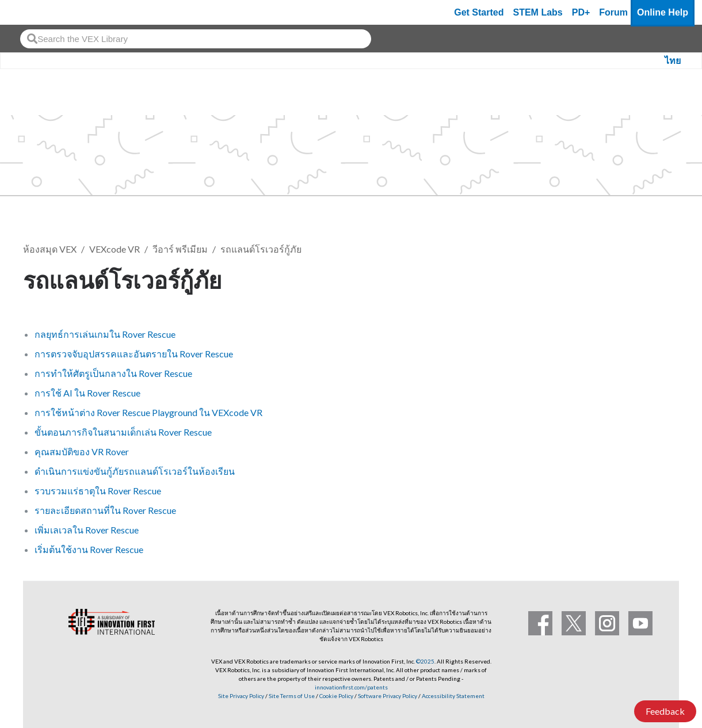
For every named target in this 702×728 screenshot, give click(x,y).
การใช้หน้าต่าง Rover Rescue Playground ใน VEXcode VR (148, 412)
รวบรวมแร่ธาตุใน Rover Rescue (98, 491)
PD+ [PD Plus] (581, 12)
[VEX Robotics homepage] (31, 12)
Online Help (663, 12)
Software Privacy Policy (388, 696)
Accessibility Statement (453, 696)
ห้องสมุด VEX (50, 249)
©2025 (425, 661)
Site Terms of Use (291, 696)
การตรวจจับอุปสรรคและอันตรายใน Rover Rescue (134, 354)
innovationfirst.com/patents (351, 687)
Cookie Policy (336, 696)
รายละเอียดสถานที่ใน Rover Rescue (105, 510)
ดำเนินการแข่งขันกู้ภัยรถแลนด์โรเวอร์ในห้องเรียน (135, 471)
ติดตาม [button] (650, 278)
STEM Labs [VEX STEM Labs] (538, 12)
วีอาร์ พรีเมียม (180, 249)
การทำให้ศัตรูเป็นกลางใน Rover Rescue (113, 373)
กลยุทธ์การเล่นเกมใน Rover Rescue (105, 334)
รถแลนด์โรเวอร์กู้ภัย (261, 249)
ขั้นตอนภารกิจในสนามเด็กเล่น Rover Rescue (123, 432)
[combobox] (196, 39)
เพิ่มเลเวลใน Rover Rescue (87, 530)
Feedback (665, 711)
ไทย (673, 61)
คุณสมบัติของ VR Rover (82, 451)
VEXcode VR (115, 249)
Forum (613, 12)
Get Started (479, 12)
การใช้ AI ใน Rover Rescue (87, 393)
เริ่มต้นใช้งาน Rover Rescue (89, 549)
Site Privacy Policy (241, 696)
